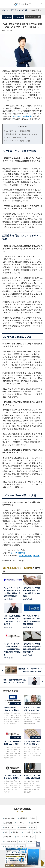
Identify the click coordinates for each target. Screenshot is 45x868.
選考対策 (15, 832)
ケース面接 (27, 832)
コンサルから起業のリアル (15, 137)
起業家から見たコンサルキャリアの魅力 (21, 134)
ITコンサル (8, 837)
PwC (29, 17)
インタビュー (21, 823)
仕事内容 (21, 846)
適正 (6, 832)
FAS (18, 837)
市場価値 (23, 827)
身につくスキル (10, 818)
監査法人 (39, 832)
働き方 (33, 827)
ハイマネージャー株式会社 (22, 116)
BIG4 (23, 842)
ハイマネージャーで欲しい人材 (17, 141)
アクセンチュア (29, 837)
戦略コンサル (34, 842)
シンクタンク (9, 846)
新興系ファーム (10, 827)
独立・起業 (37, 17)
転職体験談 (23, 818)
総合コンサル (35, 823)
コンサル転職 (7, 17)
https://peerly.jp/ (18, 553)
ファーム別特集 (18, 17)
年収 (34, 818)
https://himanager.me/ (29, 555)
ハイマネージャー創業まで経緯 (17, 131)
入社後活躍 (8, 823)
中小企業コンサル (10, 842)
